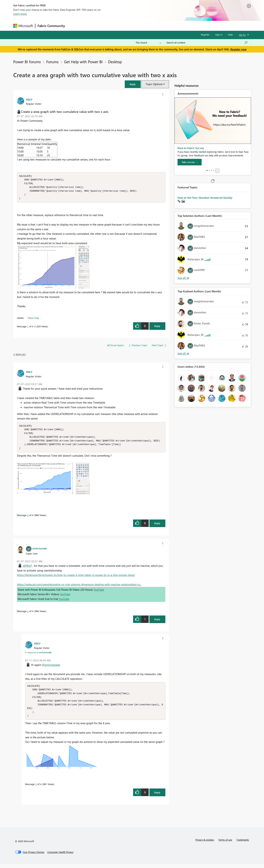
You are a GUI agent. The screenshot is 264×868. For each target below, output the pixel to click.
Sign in (219, 35)
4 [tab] (214, 170)
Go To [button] (242, 35)
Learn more (20, 14)
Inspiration (89, 26)
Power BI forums (27, 62)
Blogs (136, 26)
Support (166, 26)
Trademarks (243, 844)
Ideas (104, 26)
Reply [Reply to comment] (157, 526)
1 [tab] (207, 170)
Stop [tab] (217, 171)
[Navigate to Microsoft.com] (23, 26)
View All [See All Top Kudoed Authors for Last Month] (183, 353)
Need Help (33, 319)
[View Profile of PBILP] (29, 99)
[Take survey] (190, 162)
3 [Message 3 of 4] (36, 788)
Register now (238, 49)
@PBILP (27, 568)
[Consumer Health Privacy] (60, 856)
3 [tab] (211, 170)
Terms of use (225, 844)
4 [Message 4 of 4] (28, 518)
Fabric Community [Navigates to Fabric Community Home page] (51, 26)
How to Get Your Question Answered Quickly (205, 198)
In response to (38, 655)
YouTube (99, 592)
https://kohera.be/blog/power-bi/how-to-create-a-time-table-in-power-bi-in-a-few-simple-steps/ (76, 577)
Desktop (115, 62)
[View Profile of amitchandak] (40, 551)
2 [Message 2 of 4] (28, 614)
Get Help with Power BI (83, 62)
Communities (120, 26)
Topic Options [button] (154, 84)
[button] (133, 84)
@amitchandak (51, 667)
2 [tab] (209, 170)
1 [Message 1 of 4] (28, 328)
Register (205, 35)
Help (230, 35)
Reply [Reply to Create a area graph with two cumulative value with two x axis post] (157, 327)
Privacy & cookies (205, 844)
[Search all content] (207, 43)
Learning (150, 26)
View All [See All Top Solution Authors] (183, 278)
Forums (73, 26)
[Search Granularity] (148, 43)
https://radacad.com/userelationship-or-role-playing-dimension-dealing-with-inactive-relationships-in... (79, 587)
